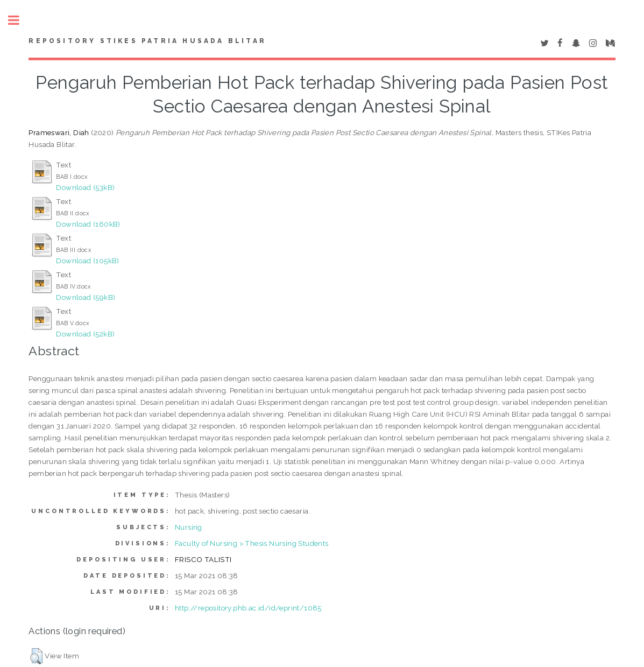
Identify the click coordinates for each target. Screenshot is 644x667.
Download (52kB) (85, 334)
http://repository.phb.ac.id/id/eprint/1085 (248, 608)
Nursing (189, 527)
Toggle (19, 20)
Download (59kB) (86, 297)
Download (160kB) (88, 224)
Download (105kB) (87, 261)
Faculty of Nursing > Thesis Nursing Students (252, 543)
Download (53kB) (85, 187)
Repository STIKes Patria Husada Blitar (147, 41)
